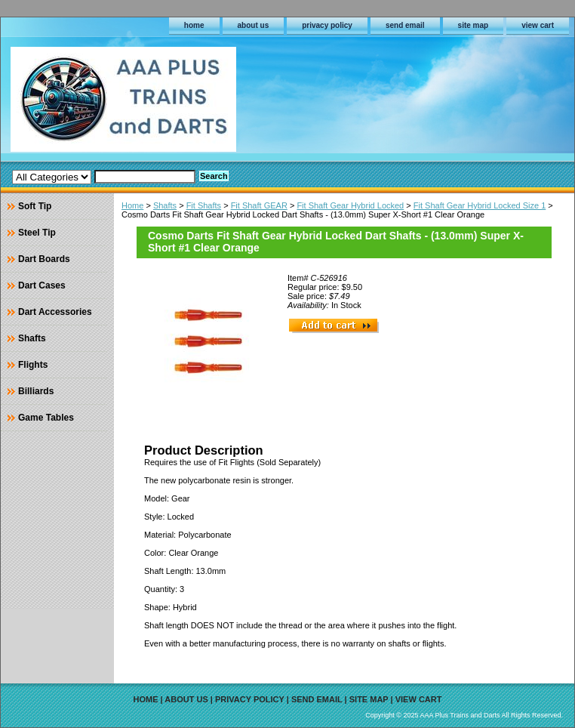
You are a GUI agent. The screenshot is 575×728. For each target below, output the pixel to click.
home (194, 25)
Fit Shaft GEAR (259, 205)
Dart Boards (44, 259)
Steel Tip (37, 233)
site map (474, 25)
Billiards (36, 391)
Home (132, 205)
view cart (538, 25)
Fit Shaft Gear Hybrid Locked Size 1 (480, 205)
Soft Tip (35, 206)
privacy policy (327, 25)
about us (254, 25)
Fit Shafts (204, 205)
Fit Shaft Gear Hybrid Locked (350, 205)
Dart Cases (42, 285)
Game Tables (46, 418)
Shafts (165, 205)
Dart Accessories (55, 312)
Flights (33, 365)
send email (405, 25)
